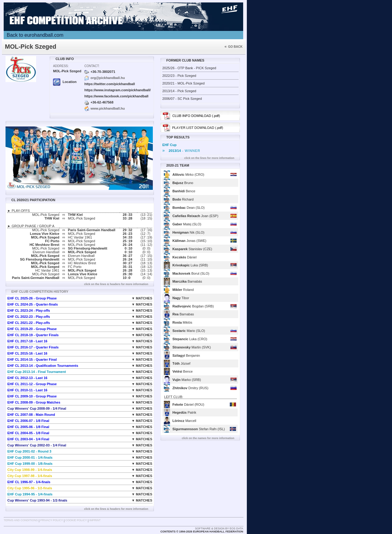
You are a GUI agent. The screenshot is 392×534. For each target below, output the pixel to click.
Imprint (95, 520)
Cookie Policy (76, 520)
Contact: (92, 66)
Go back (234, 47)
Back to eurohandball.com (35, 35)
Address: (61, 66)
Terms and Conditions (21, 520)
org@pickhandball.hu (107, 78)
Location (65, 82)
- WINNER (181, 151)
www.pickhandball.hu (107, 108)
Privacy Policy (51, 520)
